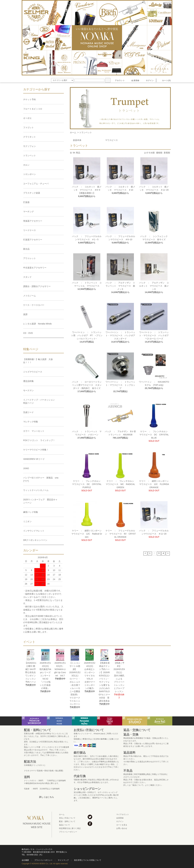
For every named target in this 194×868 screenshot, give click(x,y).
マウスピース (111, 140)
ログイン (148, 80)
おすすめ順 (149, 153)
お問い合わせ (122, 828)
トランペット (86, 132)
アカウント (118, 80)
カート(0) (165, 80)
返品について (64, 825)
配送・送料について (67, 821)
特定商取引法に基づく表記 (70, 828)
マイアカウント (123, 815)
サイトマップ (63, 860)
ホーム (73, 132)
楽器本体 (77, 140)
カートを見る (122, 825)
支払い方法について (67, 818)
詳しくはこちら (47, 797)
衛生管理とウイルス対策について (88, 860)
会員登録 (134, 80)
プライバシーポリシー (68, 832)
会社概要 (25, 860)
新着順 (167, 153)
